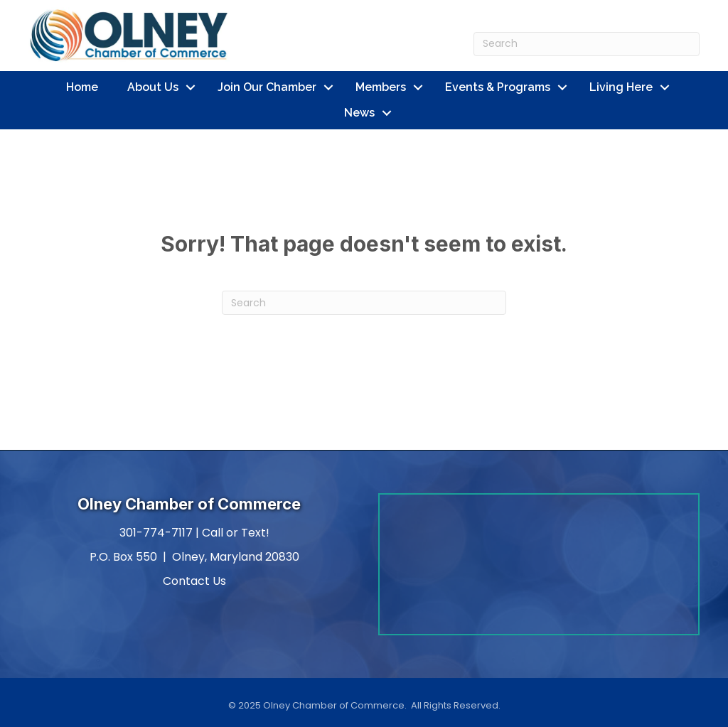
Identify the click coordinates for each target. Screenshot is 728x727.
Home (82, 87)
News (359, 113)
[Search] (587, 44)
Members (381, 87)
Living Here (621, 87)
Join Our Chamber (267, 87)
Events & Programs (498, 87)
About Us (153, 87)
